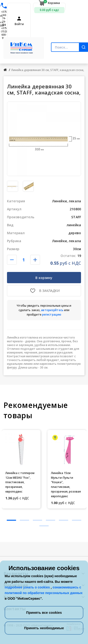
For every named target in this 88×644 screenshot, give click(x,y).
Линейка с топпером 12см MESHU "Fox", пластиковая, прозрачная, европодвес (20, 482)
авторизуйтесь (52, 310)
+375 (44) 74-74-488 (4, 18)
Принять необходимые (44, 628)
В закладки (49, 291)
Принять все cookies (44, 612)
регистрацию (52, 314)
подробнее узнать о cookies (28, 587)
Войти (19, 24)
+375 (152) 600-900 (4, 33)
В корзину (44, 278)
